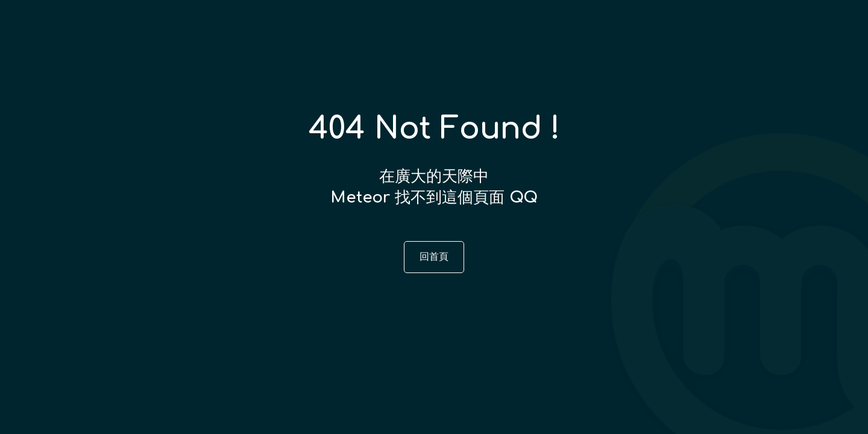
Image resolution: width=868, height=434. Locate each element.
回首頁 (434, 257)
